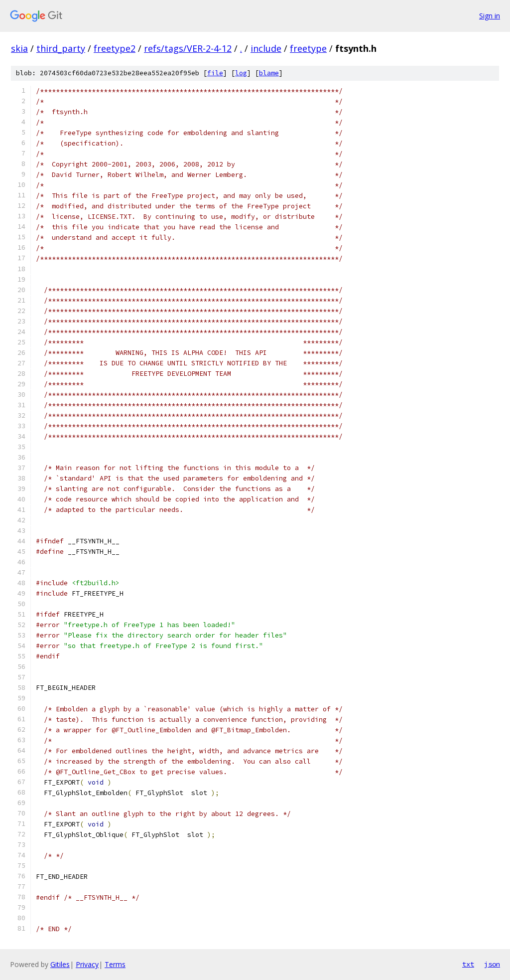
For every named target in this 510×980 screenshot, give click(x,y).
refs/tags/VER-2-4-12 (188, 48)
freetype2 (115, 48)
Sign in (490, 16)
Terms (115, 964)
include (266, 48)
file (215, 73)
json (492, 964)
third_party (61, 48)
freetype (308, 48)
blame (269, 73)
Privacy (87, 964)
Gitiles (60, 964)
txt (468, 964)
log (241, 73)
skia (19, 48)
